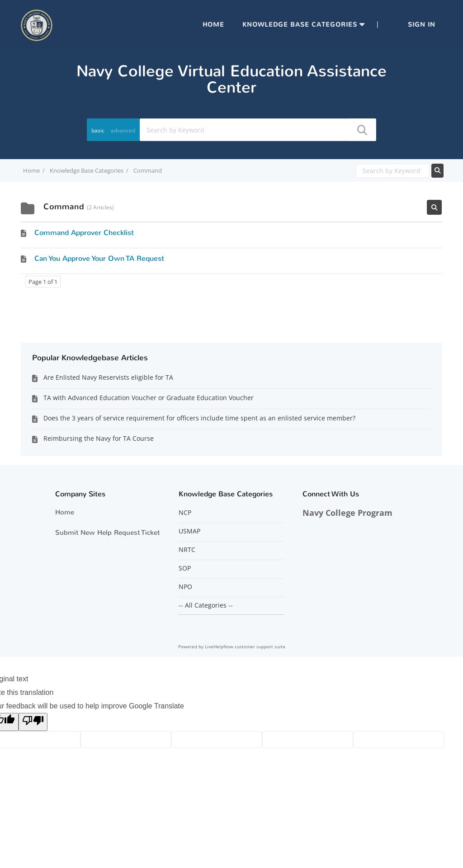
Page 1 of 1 (43, 282)
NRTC (187, 550)
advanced (123, 130)
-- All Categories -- (206, 605)
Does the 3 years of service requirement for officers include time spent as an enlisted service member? (199, 418)
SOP (185, 568)
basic (98, 130)
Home (213, 25)
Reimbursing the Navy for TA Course (99, 438)
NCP (185, 513)
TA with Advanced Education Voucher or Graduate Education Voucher (149, 398)
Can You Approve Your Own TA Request (99, 258)
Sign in (422, 25)
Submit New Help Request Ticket (107, 533)
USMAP (189, 531)
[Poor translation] (33, 722)
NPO (185, 587)
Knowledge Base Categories (300, 25)
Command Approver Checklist (84, 233)
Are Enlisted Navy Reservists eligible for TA (108, 377)
